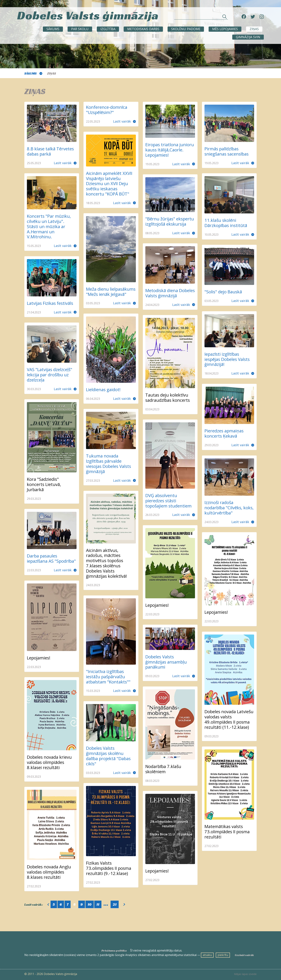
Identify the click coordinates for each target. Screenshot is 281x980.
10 (90, 904)
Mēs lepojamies (225, 29)
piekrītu (223, 955)
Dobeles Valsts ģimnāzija (88, 15)
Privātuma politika (114, 951)
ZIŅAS (254, 29)
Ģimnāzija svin (248, 37)
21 (115, 904)
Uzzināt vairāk (244, 955)
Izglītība (108, 29)
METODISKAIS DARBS (143, 29)
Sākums (53, 29)
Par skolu (80, 29)
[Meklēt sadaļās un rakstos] (201, 17)
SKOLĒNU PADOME (186, 29)
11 (98, 904)
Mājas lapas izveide (245, 974)
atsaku (207, 955)
